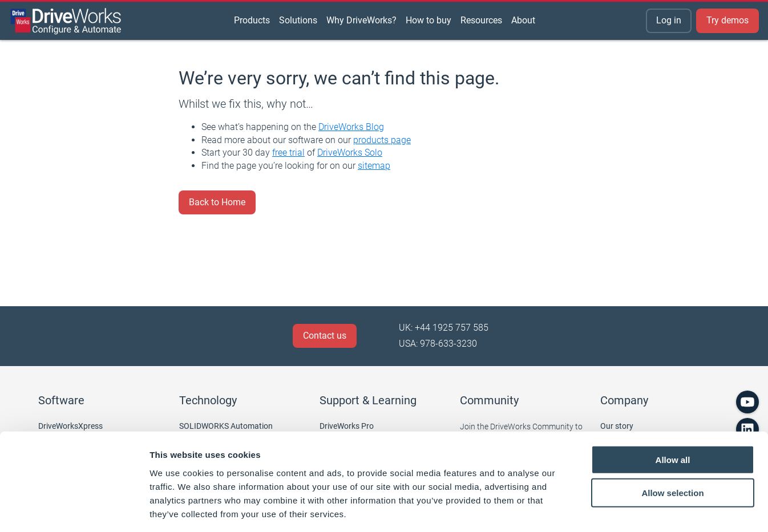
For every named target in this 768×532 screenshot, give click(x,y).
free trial (288, 153)
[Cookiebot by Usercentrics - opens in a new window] (74, 510)
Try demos (727, 20)
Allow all (673, 409)
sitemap (374, 166)
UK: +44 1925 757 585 (444, 328)
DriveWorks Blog (351, 127)
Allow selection (672, 443)
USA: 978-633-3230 (438, 344)
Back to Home (217, 202)
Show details (599, 509)
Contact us (325, 336)
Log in (669, 20)
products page (382, 140)
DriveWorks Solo (350, 153)
